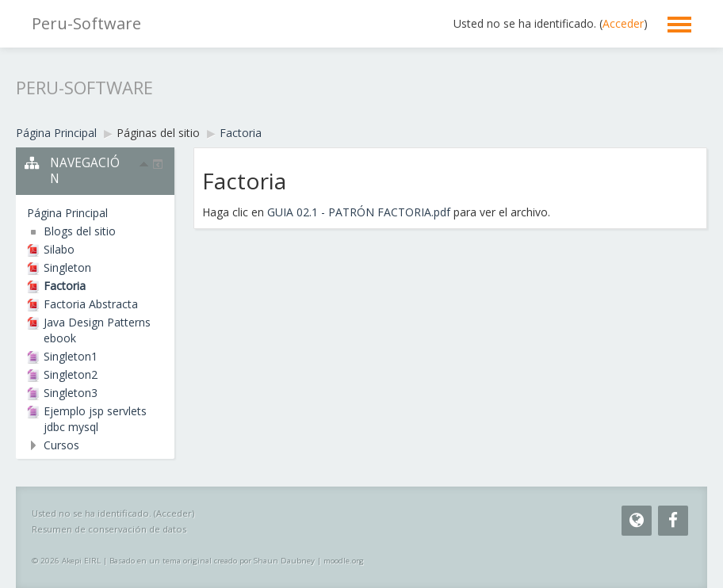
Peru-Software (86, 23)
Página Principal (67, 213)
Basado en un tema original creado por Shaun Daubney (212, 561)
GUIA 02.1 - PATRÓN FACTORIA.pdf (359, 212)
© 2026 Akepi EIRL (66, 561)
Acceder (623, 23)
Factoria (241, 133)
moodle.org (344, 561)
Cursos (61, 445)
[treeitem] (95, 213)
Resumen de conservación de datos (109, 529)
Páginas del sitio (158, 133)
